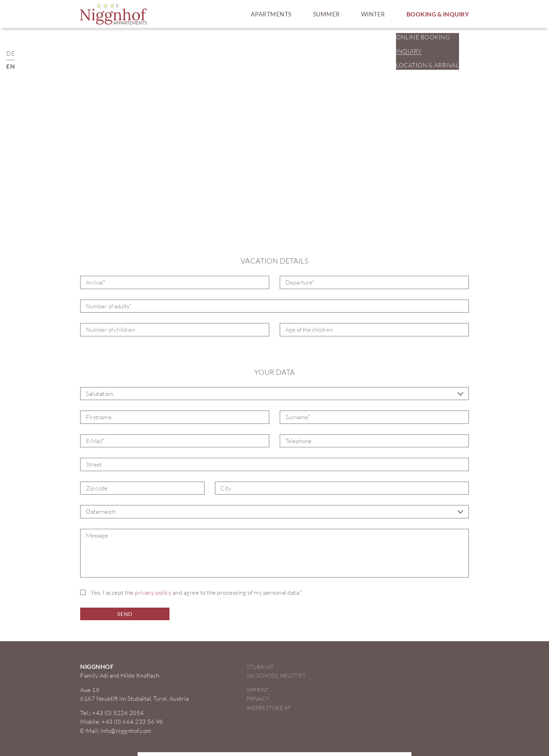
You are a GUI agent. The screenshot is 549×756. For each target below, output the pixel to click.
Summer (326, 14)
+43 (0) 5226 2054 (118, 713)
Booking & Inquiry (438, 14)
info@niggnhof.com (126, 731)
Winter (373, 14)
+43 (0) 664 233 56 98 (132, 722)
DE (11, 53)
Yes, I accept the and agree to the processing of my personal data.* (196, 592)
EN (11, 66)
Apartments (271, 14)
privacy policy (153, 592)
